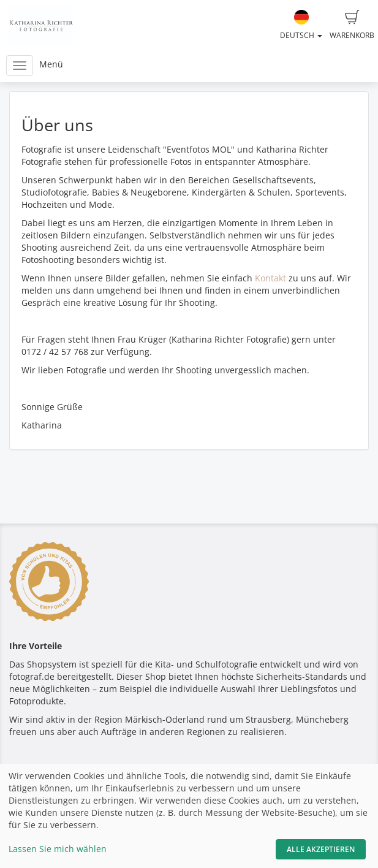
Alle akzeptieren (321, 849)
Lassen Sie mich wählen (58, 849)
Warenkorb (352, 25)
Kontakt (270, 278)
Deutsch (301, 25)
